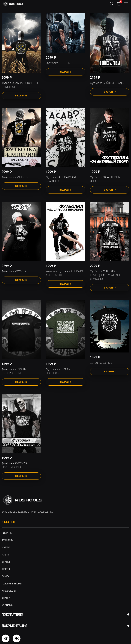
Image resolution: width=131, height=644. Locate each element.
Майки (6, 547)
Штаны (6, 562)
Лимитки (7, 533)
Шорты (6, 569)
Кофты (6, 555)
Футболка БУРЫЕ (101, 363)
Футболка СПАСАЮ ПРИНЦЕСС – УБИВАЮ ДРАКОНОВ (105, 275)
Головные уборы (12, 584)
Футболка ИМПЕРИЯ (15, 177)
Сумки (5, 576)
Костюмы (7, 605)
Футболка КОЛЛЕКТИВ (60, 63)
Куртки (6, 598)
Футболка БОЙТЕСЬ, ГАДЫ (107, 83)
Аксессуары (9, 591)
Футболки (7, 540)
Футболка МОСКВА (14, 271)
